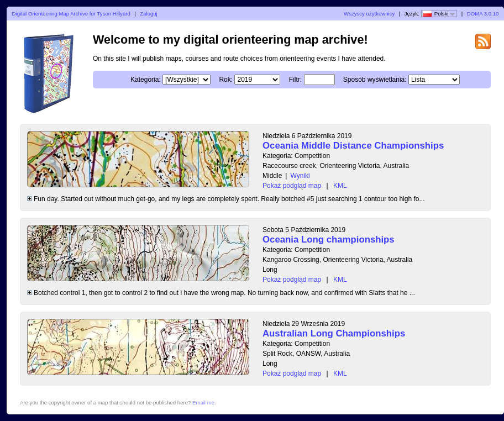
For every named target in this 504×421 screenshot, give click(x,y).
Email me (203, 402)
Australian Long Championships (334, 333)
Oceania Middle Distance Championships (353, 146)
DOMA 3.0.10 (483, 14)
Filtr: (295, 80)
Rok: (226, 80)
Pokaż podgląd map (292, 186)
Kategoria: (146, 80)
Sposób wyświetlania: (375, 80)
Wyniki (300, 176)
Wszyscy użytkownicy (369, 14)
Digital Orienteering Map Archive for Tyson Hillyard (71, 14)
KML (340, 186)
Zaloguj (148, 14)
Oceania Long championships (329, 240)
